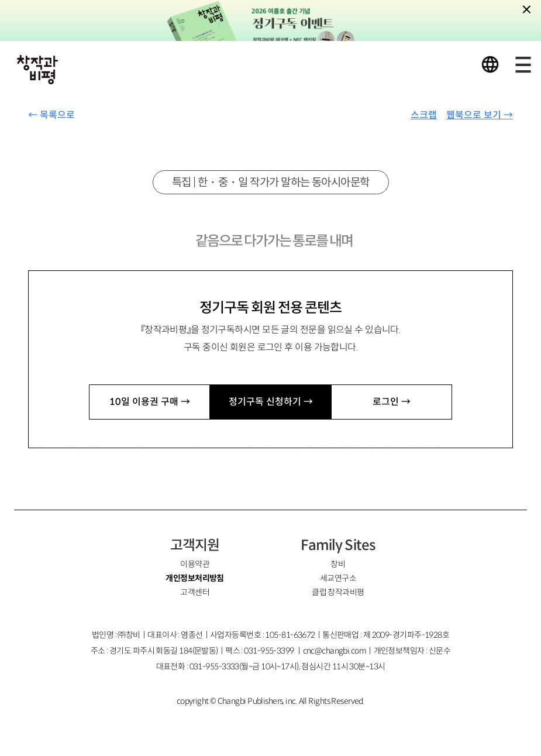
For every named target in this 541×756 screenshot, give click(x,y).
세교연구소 (338, 578)
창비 (338, 564)
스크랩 (424, 115)
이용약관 (195, 564)
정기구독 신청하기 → (271, 402)
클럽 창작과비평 (338, 592)
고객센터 (195, 592)
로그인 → (392, 402)
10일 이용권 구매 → (150, 402)
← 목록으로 (51, 115)
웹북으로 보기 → (480, 115)
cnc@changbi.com (335, 651)
